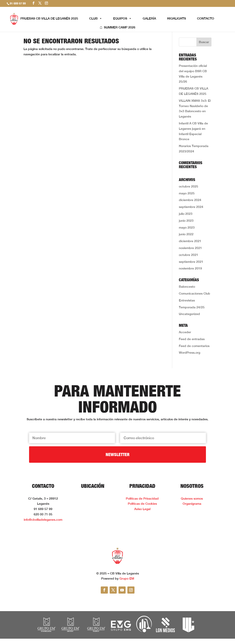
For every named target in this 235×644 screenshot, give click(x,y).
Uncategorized (189, 314)
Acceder (185, 332)
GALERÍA (149, 18)
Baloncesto (187, 287)
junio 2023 (186, 221)
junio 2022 (186, 234)
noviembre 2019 (190, 268)
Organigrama (192, 504)
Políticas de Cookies (142, 504)
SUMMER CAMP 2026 (120, 27)
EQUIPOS (122, 18)
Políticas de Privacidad (142, 498)
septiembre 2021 (191, 262)
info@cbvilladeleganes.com (43, 520)
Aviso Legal (142, 509)
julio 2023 (186, 214)
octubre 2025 (189, 186)
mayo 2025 (187, 193)
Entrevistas (187, 300)
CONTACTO (206, 18)
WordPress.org (190, 353)
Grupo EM (127, 578)
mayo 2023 (187, 227)
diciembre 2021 (190, 241)
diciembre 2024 (190, 200)
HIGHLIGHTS (177, 18)
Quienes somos (192, 498)
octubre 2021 (189, 255)
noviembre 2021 (190, 248)
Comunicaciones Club (195, 293)
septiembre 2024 (191, 207)
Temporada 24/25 (192, 307)
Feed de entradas (192, 339)
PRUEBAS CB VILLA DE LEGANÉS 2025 (49, 18)
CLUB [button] (96, 18)
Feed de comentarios (194, 346)
